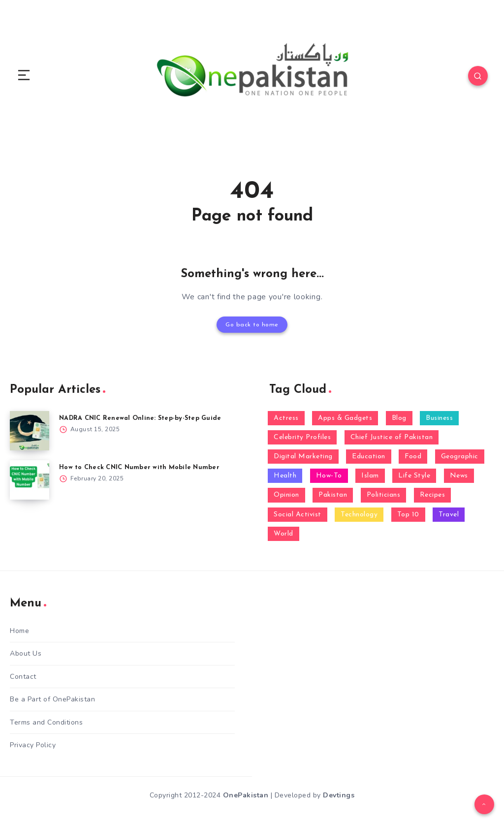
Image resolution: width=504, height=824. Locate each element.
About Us (26, 652)
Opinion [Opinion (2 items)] (286, 494)
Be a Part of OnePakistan (52, 698)
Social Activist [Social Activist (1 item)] (298, 514)
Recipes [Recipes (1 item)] (433, 494)
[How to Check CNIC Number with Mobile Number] (30, 479)
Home (19, 630)
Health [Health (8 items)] (285, 475)
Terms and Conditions (46, 721)
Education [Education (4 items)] (369, 456)
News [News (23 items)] (459, 475)
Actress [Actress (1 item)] (286, 417)
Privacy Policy (33, 744)
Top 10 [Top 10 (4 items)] (408, 514)
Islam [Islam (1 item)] (370, 475)
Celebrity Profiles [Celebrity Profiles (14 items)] (302, 436)
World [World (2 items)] (283, 533)
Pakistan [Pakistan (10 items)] (333, 494)
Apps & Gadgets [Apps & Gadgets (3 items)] (345, 417)
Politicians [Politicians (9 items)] (384, 494)
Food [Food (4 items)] (413, 456)
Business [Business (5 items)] (439, 417)
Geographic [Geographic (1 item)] (460, 456)
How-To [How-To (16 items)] (329, 475)
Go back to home (252, 324)
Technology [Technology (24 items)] (359, 514)
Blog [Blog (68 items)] (399, 417)
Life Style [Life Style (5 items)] (414, 475)
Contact (23, 675)
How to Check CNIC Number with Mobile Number (140, 466)
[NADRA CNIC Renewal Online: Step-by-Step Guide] (30, 430)
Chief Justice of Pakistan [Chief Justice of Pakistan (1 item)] (392, 436)
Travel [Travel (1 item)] (449, 514)
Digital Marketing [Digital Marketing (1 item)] (303, 456)
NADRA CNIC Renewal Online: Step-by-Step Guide (142, 417)
